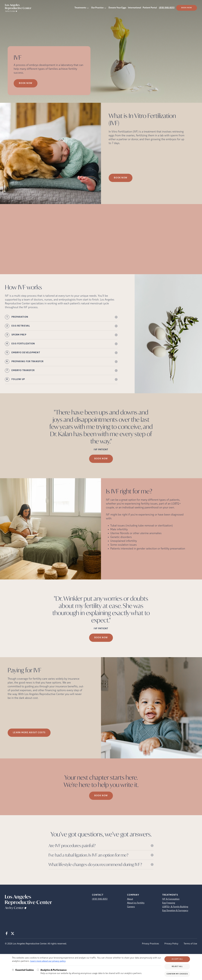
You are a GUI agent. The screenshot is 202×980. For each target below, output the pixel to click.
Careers (131, 907)
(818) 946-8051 (167, 8)
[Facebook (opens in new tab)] (7, 933)
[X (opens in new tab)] (13, 933)
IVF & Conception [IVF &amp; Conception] (171, 899)
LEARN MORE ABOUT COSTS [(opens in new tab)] (29, 733)
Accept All (177, 959)
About (130, 899)
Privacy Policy (171, 944)
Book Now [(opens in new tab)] (187, 8)
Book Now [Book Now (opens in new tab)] (26, 83)
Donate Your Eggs (117, 8)
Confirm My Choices (177, 974)
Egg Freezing (169, 903)
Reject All (177, 967)
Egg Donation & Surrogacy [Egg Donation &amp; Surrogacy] (175, 911)
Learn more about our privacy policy (48, 961)
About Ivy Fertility (136, 903)
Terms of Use (190, 944)
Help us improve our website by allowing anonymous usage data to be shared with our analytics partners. (91, 972)
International (134, 8)
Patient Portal (150, 8)
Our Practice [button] (97, 8)
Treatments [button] (80, 8)
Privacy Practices (150, 944)
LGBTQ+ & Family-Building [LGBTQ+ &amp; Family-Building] (175, 907)
